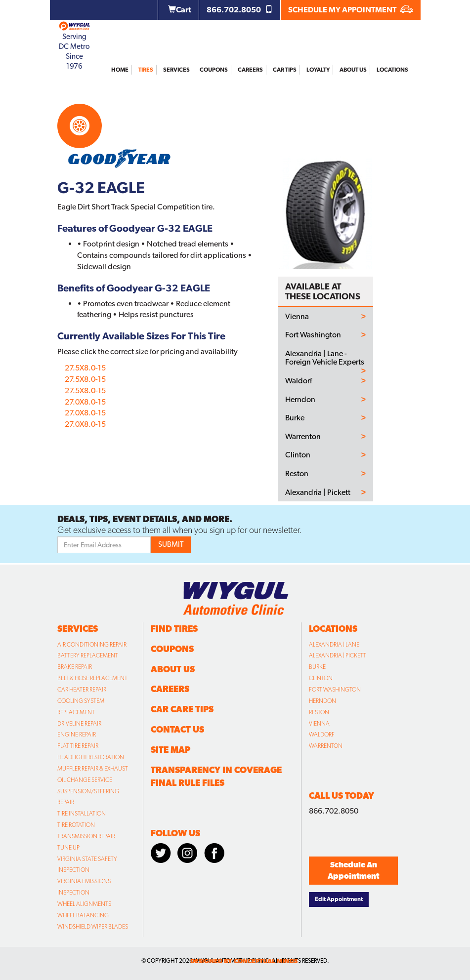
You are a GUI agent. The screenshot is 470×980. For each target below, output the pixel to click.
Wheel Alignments (84, 904)
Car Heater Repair (82, 690)
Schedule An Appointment (353, 870)
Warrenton (303, 437)
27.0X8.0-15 (85, 402)
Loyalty (318, 70)
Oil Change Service (85, 780)
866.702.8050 (240, 10)
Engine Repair (77, 735)
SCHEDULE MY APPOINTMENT (351, 10)
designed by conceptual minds (244, 961)
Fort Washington (313, 335)
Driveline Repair (79, 724)
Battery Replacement (88, 655)
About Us (353, 70)
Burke (295, 418)
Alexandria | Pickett (318, 492)
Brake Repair (75, 667)
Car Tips (285, 70)
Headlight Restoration (91, 757)
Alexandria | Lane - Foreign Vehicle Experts (325, 358)
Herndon (300, 400)
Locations (392, 70)
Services (176, 70)
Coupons (214, 70)
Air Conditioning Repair (92, 645)
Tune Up (68, 848)
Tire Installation (82, 814)
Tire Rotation (76, 825)
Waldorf (299, 381)
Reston (297, 474)
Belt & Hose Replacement (92, 678)
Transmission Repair (86, 836)
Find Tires (174, 629)
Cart (180, 10)
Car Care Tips (182, 709)
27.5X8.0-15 (85, 368)
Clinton (298, 455)
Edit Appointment (339, 899)
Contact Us (177, 729)
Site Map (171, 750)
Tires (146, 70)
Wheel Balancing (83, 915)
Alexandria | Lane (334, 645)
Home (120, 70)
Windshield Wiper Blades (93, 927)
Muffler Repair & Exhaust (93, 769)
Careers (250, 70)
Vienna (297, 317)
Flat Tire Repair (78, 746)
